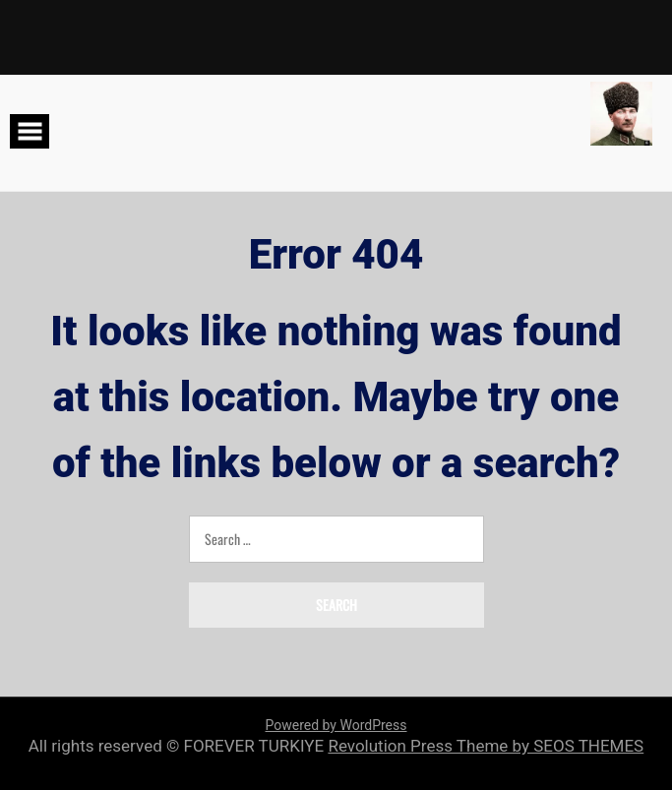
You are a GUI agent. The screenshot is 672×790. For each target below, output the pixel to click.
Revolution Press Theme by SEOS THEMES (486, 746)
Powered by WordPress (336, 725)
